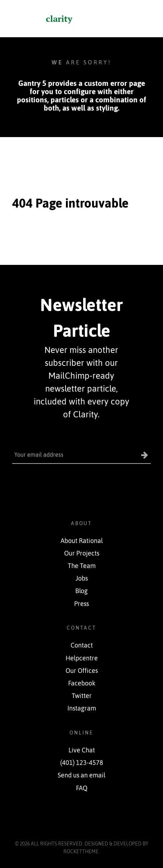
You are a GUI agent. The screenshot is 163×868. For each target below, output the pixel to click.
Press (81, 604)
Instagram (82, 708)
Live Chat (82, 750)
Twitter (82, 696)
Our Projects (82, 553)
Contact (82, 645)
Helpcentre (82, 658)
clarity (59, 19)
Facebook (82, 683)
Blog (81, 591)
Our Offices (82, 671)
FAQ (82, 788)
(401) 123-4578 (82, 763)
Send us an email (81, 775)
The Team (82, 566)
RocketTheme (81, 852)
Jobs (82, 578)
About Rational (82, 541)
